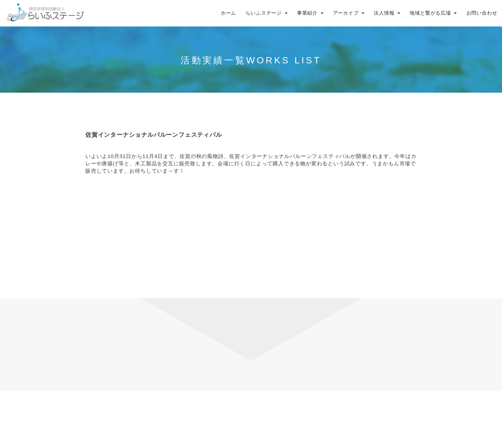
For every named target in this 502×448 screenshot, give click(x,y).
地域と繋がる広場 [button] (433, 13)
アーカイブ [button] (349, 13)
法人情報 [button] (387, 13)
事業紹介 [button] (310, 13)
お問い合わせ (482, 13)
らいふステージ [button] (266, 13)
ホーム (228, 13)
